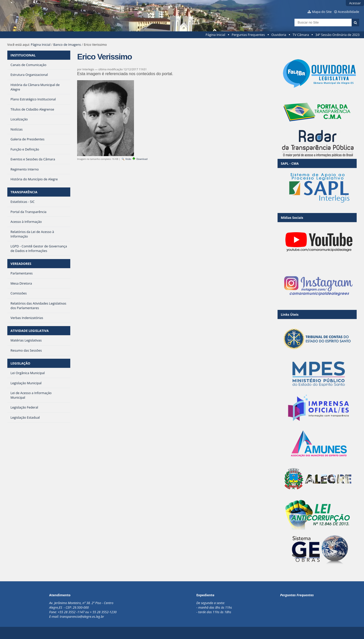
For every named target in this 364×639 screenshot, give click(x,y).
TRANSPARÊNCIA (24, 192)
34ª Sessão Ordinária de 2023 (338, 35)
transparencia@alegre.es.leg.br (82, 616)
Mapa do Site (322, 12)
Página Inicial (215, 35)
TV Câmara (301, 35)
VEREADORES (21, 264)
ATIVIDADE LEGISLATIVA (30, 331)
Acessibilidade (349, 12)
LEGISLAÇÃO (20, 363)
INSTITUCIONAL (23, 55)
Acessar (355, 3)
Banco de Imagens (67, 45)
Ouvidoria (279, 35)
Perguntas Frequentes (248, 35)
